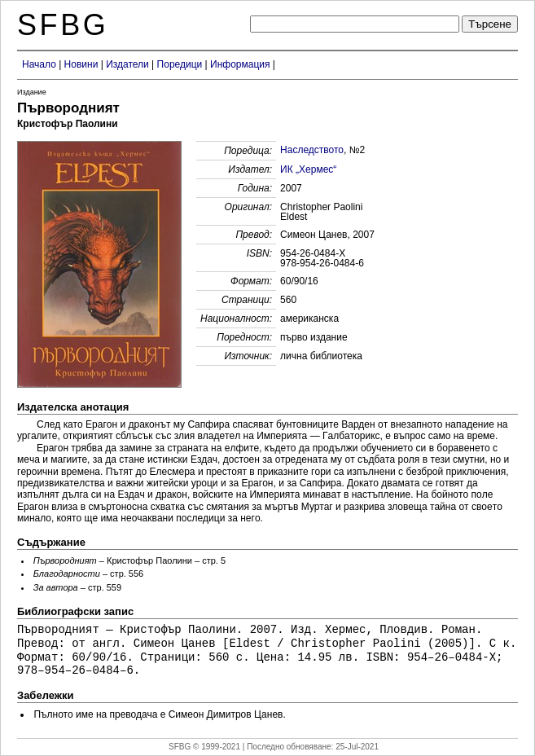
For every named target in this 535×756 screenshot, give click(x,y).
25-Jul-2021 (357, 747)
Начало (39, 64)
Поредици (180, 64)
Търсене (490, 24)
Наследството (312, 150)
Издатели (127, 64)
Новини (81, 64)
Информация (240, 64)
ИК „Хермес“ (308, 169)
